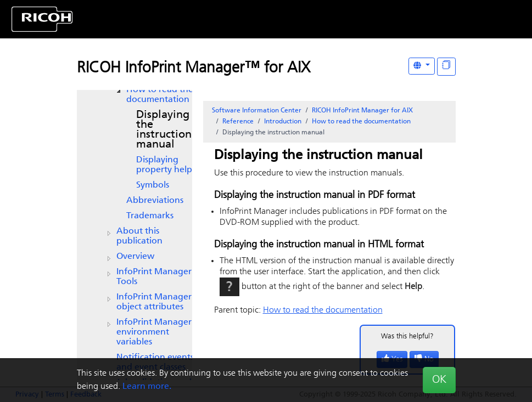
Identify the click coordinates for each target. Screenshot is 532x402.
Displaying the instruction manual (164, 130)
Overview (135, 257)
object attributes (154, 302)
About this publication (139, 236)
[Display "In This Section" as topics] (446, 67)
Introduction (283, 122)
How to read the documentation (160, 95)
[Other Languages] (422, 66)
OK (439, 380)
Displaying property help (164, 165)
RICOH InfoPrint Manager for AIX (362, 111)
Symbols (153, 185)
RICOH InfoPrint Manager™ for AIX (194, 69)
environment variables (154, 332)
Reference (238, 122)
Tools (154, 277)
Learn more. (147, 387)
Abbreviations (155, 201)
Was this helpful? (407, 336)
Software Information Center (257, 111)
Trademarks (150, 216)
